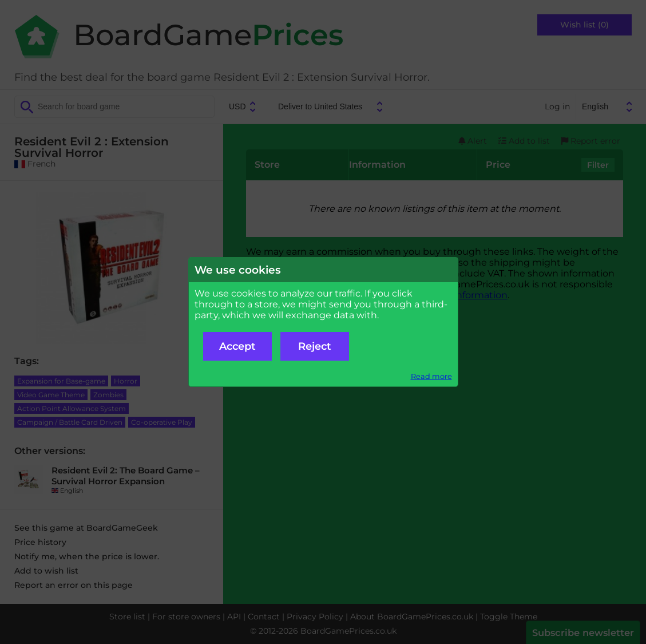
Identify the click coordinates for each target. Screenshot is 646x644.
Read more (431, 376)
